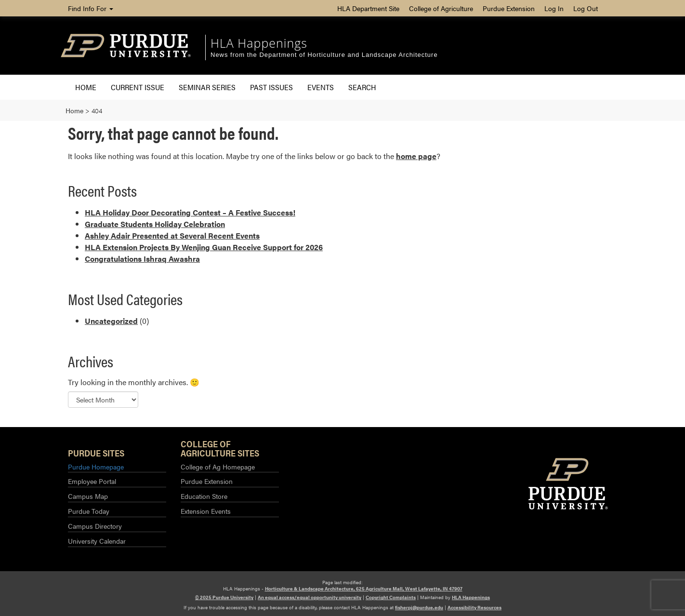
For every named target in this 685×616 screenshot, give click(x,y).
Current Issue (138, 87)
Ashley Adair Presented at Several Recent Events (172, 235)
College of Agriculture (441, 8)
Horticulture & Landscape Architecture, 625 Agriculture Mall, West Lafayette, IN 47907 (364, 589)
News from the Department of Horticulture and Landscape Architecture (324, 55)
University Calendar (97, 541)
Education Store (204, 496)
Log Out (586, 8)
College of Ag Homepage (218, 467)
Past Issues (271, 87)
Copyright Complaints (391, 597)
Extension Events (206, 511)
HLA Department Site (368, 8)
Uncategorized (111, 321)
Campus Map (88, 496)
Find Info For (91, 8)
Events (321, 87)
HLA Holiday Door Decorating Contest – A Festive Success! (190, 212)
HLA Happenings (259, 43)
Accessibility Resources (474, 607)
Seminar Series (207, 87)
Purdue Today (89, 511)
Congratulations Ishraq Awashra (142, 259)
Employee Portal (92, 481)
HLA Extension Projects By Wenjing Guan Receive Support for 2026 (204, 247)
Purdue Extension (509, 8)
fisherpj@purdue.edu (419, 607)
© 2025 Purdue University (224, 597)
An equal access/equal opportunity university (310, 597)
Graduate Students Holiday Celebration (155, 224)
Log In (554, 8)
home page (416, 156)
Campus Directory (95, 526)
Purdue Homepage (96, 467)
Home (86, 87)
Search (362, 87)
